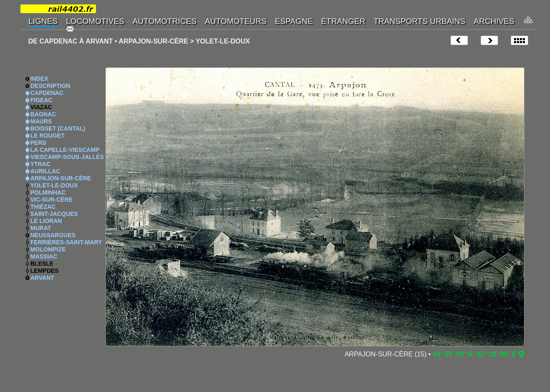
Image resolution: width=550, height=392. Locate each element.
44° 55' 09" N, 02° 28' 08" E (474, 354)
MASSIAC (44, 256)
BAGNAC (43, 114)
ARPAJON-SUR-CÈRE (61, 178)
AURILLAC (46, 171)
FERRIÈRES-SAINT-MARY (66, 242)
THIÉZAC (43, 207)
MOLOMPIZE (48, 249)
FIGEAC (42, 100)
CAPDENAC (47, 93)
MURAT (41, 228)
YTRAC (41, 164)
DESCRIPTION (51, 86)
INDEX (40, 79)
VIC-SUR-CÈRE (52, 200)
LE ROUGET (48, 136)
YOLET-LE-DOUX (54, 185)
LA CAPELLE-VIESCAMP (65, 150)
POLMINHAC (48, 192)
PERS (38, 143)
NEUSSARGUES (53, 235)
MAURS (41, 121)
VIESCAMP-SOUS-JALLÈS (67, 157)
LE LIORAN (46, 221)
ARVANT (42, 278)
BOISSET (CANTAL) (58, 128)
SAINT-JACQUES (54, 214)
